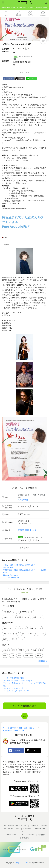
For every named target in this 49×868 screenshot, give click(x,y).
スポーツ (23, 628)
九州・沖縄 (29, 656)
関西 (5, 656)
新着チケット (38, 617)
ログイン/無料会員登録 (24, 706)
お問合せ (41, 835)
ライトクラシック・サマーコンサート (18, 691)
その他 (22, 639)
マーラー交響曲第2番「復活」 (15, 678)
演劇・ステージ (36, 628)
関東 (21, 650)
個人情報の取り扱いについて (15, 826)
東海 (41, 650)
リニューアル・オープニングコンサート (19, 681)
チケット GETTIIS (21, 863)
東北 (14, 650)
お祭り (13, 639)
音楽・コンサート (10, 628)
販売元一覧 (27, 829)
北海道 (6, 650)
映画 (5, 639)
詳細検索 (42, 661)
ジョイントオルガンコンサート (15, 688)
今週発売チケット (10, 612)
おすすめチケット (26, 612)
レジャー (41, 634)
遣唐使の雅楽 (8, 567)
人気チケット (8, 617)
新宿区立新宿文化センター (28, 530)
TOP (24, 717)
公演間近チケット (23, 617)
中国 (12, 656)
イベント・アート (28, 634)
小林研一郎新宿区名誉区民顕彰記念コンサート (21, 565)
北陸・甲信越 (31, 650)
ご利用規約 (34, 826)
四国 (19, 656)
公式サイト (24, 72)
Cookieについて (12, 835)
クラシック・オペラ (10, 634)
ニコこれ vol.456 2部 (11, 578)
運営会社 (25, 838)
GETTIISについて (28, 835)
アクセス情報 (23, 500)
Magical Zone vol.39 (11, 575)
